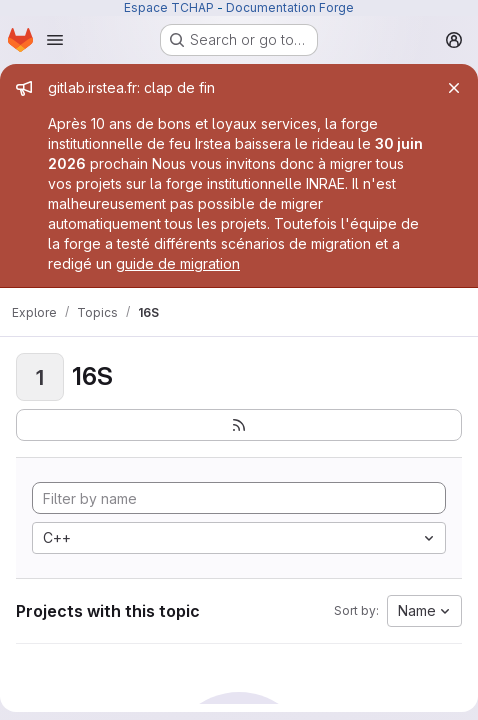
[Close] (454, 88)
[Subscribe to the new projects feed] (239, 425)
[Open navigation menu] (55, 40)
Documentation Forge (290, 7)
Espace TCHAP (169, 7)
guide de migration (178, 263)
